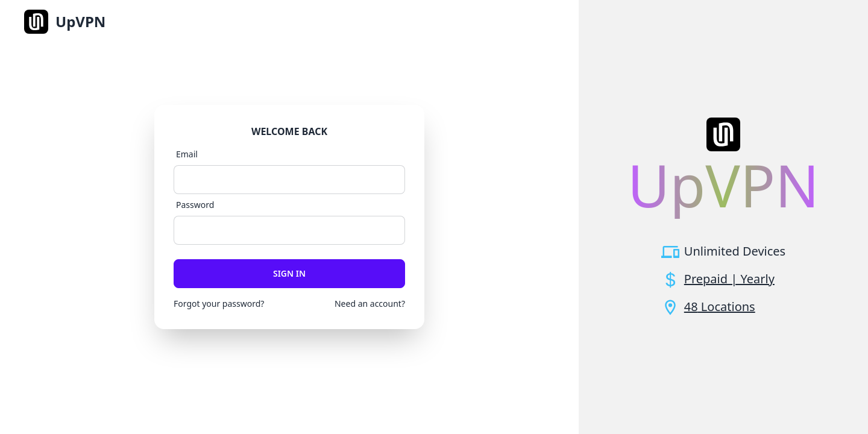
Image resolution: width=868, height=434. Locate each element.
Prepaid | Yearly (729, 279)
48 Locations (720, 307)
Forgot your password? (219, 303)
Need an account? (370, 303)
